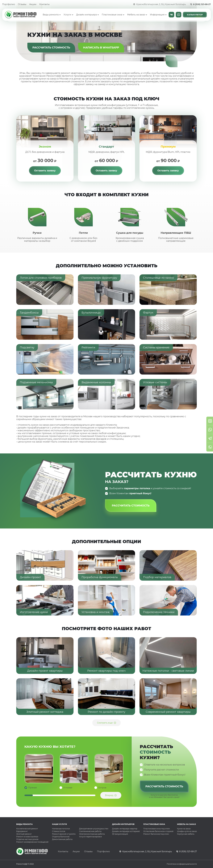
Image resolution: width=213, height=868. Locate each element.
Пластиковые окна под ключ (157, 829)
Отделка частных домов (27, 839)
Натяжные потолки (61, 829)
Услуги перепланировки (90, 837)
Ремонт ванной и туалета (64, 834)
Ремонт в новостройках (27, 837)
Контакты (44, 4)
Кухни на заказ (184, 829)
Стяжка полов (59, 831)
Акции (33, 4)
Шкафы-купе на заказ (187, 831)
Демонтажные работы (62, 839)
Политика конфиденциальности (182, 864)
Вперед (109, 795)
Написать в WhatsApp (179, 15)
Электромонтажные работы (92, 834)
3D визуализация (120, 834)
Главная (39, 15)
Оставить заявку (45, 171)
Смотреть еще (105, 723)
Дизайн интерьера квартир (125, 829)
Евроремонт (22, 831)
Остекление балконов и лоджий (158, 831)
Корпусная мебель (186, 834)
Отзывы (22, 4)
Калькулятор (195, 15)
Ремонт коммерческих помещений (32, 842)
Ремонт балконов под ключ (156, 834)
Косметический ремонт (27, 829)
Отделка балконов (61, 837)
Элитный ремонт (24, 834)
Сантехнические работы (90, 831)
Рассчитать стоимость (51, 48)
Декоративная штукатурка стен (94, 829)
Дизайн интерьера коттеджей (126, 831)
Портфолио (9, 4)
